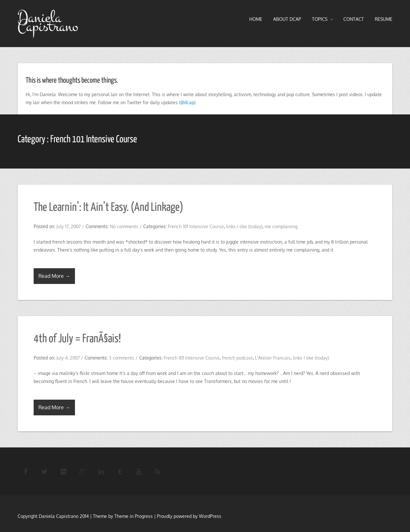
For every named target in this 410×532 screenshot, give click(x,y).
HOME (256, 19)
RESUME (384, 19)
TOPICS (322, 19)
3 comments (122, 358)
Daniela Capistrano (48, 22)
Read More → (54, 276)
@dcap (187, 102)
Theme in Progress (134, 516)
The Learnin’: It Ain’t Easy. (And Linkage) (108, 208)
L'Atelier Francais (273, 358)
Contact (354, 19)
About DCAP (287, 19)
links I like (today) (244, 226)
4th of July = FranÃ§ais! (77, 339)
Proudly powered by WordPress (189, 516)
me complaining (281, 226)
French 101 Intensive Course (196, 226)
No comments (124, 226)
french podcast (237, 358)
